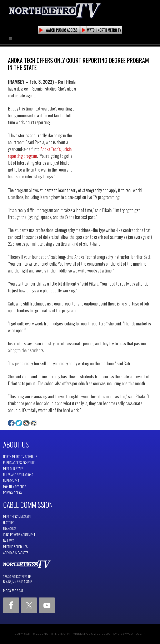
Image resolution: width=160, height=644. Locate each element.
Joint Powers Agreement (19, 535)
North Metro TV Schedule (20, 457)
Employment (11, 481)
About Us (16, 444)
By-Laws (9, 541)
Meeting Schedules (15, 547)
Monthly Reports (15, 487)
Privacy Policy (13, 493)
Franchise (10, 529)
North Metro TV (55, 10)
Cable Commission (28, 505)
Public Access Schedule (19, 463)
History (8, 523)
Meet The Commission (17, 517)
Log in (141, 634)
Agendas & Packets (16, 553)
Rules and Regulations (18, 475)
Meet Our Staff (13, 469)
